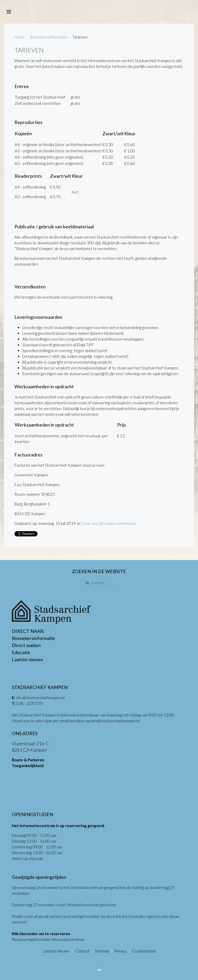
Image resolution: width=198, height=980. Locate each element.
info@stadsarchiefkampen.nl (40, 698)
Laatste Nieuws (56, 951)
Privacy (120, 951)
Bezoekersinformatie (49, 37)
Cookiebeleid (144, 951)
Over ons (90, 523)
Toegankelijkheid (28, 766)
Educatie (21, 652)
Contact (82, 951)
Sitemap (102, 951)
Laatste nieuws (27, 659)
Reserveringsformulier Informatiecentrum (48, 939)
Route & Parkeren (28, 760)
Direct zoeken (26, 645)
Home (20, 37)
